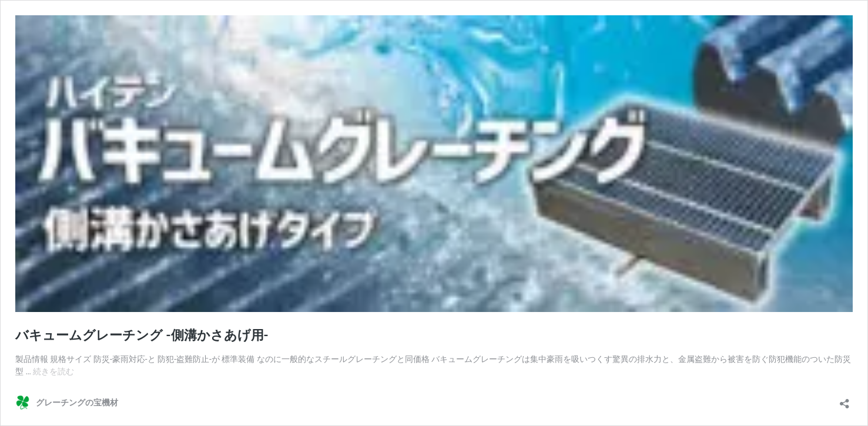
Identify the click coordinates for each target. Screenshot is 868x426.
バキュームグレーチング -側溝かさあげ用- (142, 335)
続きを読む (53, 371)
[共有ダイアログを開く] (844, 400)
